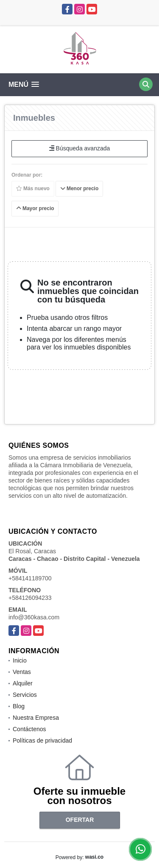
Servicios (25, 695)
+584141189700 (30, 578)
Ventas (22, 672)
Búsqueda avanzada (80, 148)
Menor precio (79, 189)
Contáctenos (29, 729)
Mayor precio (35, 208)
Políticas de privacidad (42, 740)
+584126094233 (30, 598)
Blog (19, 706)
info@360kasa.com (34, 617)
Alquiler (23, 683)
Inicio (20, 660)
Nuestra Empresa (36, 718)
